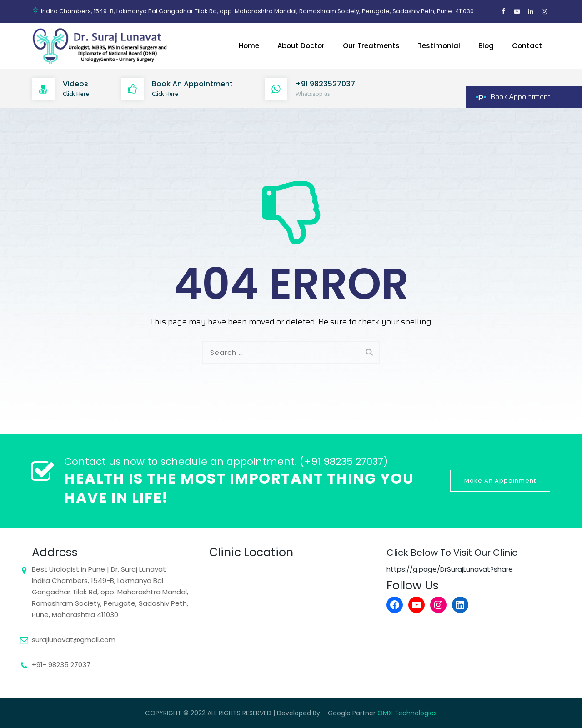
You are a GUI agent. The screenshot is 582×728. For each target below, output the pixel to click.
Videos (75, 84)
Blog (486, 46)
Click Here (76, 94)
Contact (527, 46)
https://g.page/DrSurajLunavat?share (450, 569)
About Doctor (301, 46)
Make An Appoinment (500, 481)
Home (249, 46)
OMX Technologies (407, 713)
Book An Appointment (192, 84)
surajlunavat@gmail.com (74, 640)
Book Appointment (520, 97)
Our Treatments (371, 46)
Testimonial (439, 46)
